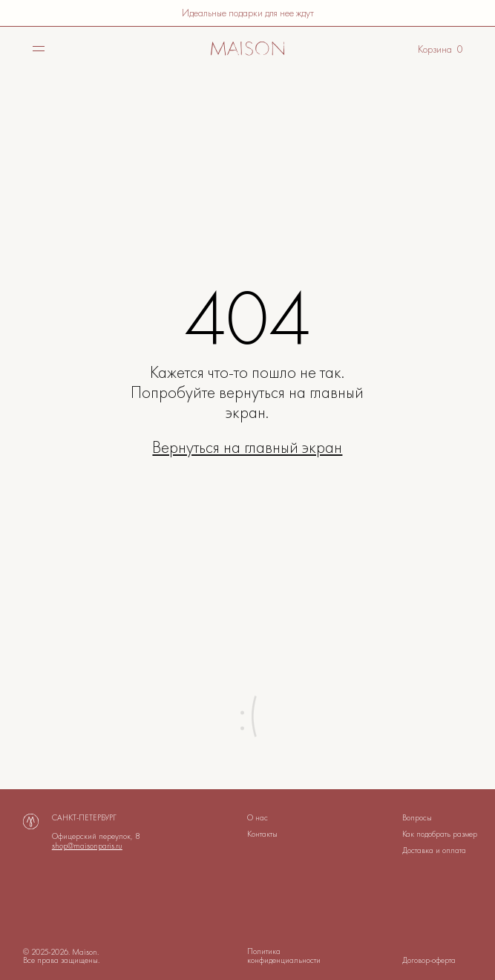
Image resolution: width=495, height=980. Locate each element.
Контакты (262, 834)
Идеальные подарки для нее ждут (248, 13)
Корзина (435, 49)
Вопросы (417, 817)
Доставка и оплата (434, 850)
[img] (248, 49)
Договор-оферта (429, 960)
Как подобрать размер (440, 834)
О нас (258, 817)
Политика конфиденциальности (284, 955)
